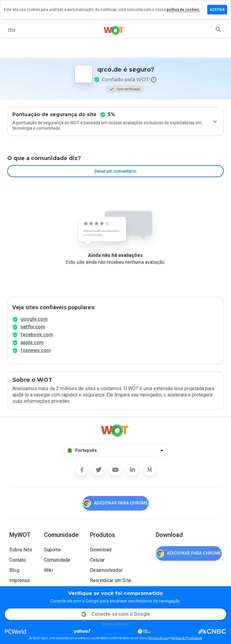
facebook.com (37, 335)
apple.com (32, 342)
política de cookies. (183, 10)
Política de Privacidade (186, 638)
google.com (34, 319)
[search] (218, 29)
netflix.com (33, 327)
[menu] (11, 29)
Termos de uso (158, 638)
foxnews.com (36, 350)
